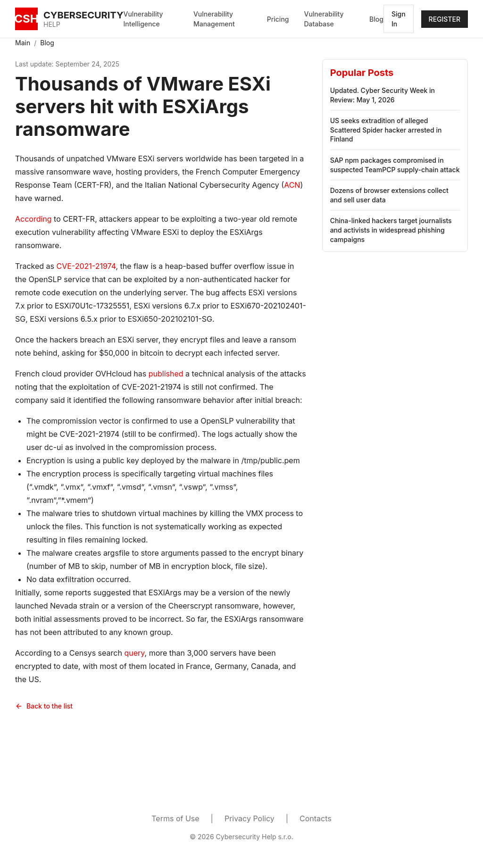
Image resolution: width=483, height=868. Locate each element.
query (134, 653)
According (33, 219)
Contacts (316, 818)
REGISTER (445, 19)
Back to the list (44, 706)
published (166, 374)
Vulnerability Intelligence (143, 19)
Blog (376, 19)
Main (23, 43)
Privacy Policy (250, 818)
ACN (292, 185)
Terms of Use (175, 818)
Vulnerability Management (214, 19)
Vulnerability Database (324, 19)
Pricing (278, 19)
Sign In (399, 19)
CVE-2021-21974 (86, 266)
